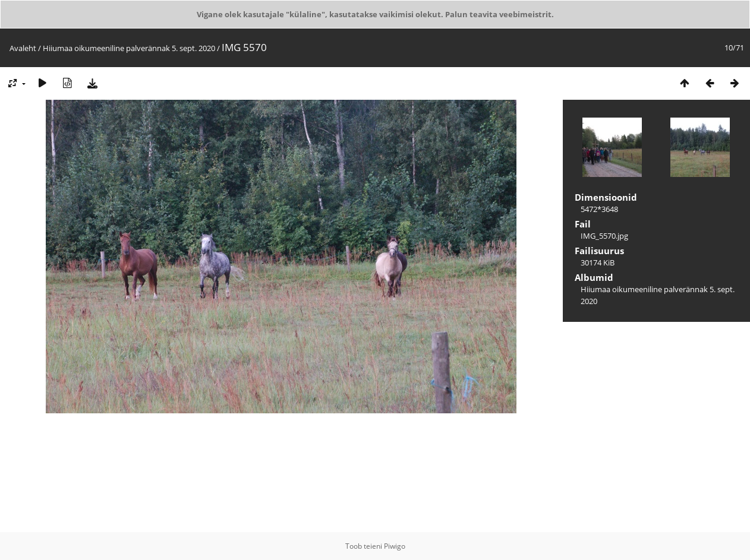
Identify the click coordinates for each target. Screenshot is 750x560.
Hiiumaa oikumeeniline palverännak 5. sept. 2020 (129, 48)
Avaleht (23, 48)
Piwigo (395, 546)
